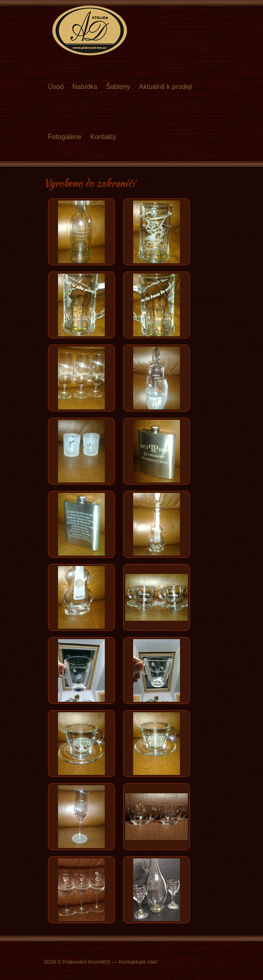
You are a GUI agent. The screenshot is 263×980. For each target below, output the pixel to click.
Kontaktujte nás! (138, 962)
